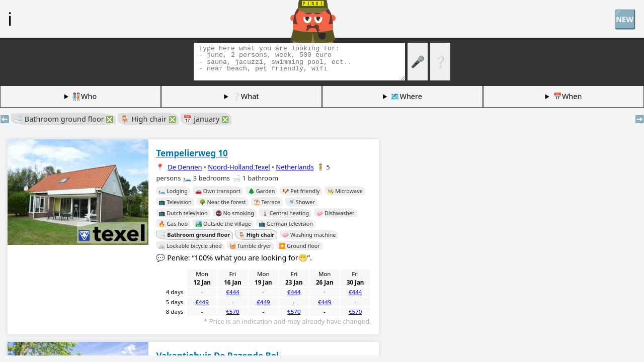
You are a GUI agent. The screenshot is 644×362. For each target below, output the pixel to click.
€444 (232, 292)
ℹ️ (10, 19)
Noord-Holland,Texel (239, 167)
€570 (232, 311)
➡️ (639, 119)
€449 (202, 302)
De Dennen (185, 167)
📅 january (206, 119)
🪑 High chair (148, 119)
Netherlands (295, 167)
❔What (246, 96)
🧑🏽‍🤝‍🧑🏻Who (84, 96)
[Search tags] (299, 62)
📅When (567, 96)
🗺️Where (406, 96)
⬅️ (5, 119)
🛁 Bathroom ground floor (63, 119)
